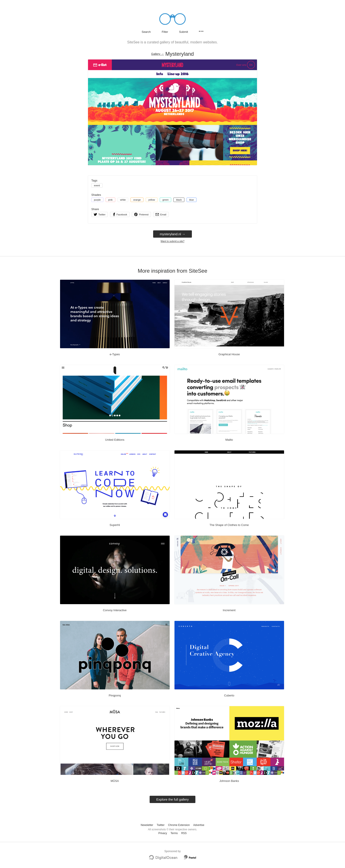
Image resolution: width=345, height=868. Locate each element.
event (97, 185)
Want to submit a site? (172, 241)
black (179, 200)
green (165, 200)
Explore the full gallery (172, 799)
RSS (184, 833)
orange (137, 200)
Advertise (199, 825)
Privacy (163, 833)
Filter (165, 32)
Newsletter (147, 825)
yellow (152, 200)
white (123, 200)
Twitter (161, 825)
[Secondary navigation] (201, 31)
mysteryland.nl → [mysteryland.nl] (172, 234)
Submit (184, 32)
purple (97, 200)
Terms (174, 833)
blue (192, 200)
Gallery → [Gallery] (158, 54)
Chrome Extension (179, 825)
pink (110, 200)
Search (146, 32)
